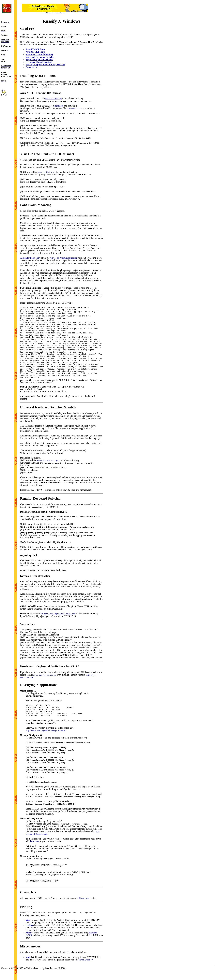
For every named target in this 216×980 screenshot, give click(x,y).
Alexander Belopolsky (30, 253)
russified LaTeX (96, 945)
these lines (34, 850)
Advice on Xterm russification (64, 253)
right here (59, 106)
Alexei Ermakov (81, 969)
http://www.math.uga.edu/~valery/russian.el (46, 739)
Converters (84, 910)
